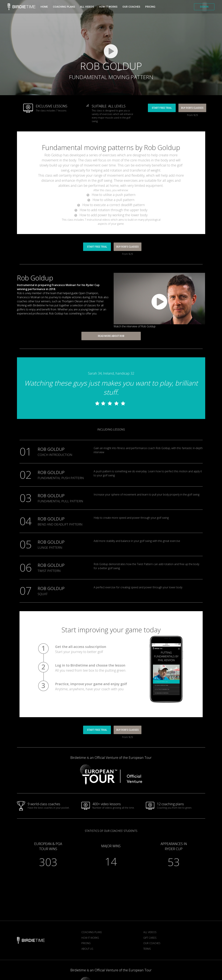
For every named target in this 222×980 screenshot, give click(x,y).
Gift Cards (150, 938)
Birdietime (22, 7)
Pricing (150, 7)
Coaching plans (64, 7)
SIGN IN (204, 7)
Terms (147, 949)
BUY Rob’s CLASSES (192, 108)
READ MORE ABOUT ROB (111, 336)
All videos (87, 7)
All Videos (150, 932)
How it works (108, 7)
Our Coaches (131, 7)
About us (87, 949)
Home (44, 7)
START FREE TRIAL (162, 108)
